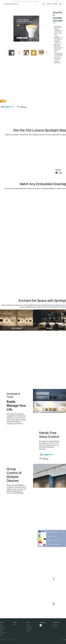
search (56, 1)
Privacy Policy (29, 629)
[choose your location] (57, 1)
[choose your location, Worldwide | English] (62, 640)
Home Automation (3, 633)
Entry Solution (2, 627)
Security (1, 625)
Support (15, 625)
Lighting (1, 631)
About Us (28, 625)
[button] (47, 53)
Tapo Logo (10, 1)
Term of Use (28, 631)
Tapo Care (2, 635)
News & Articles (29, 627)
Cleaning (2, 629)
